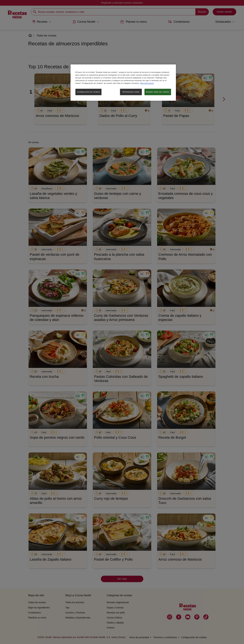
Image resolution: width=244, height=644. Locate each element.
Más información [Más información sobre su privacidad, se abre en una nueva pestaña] (147, 83)
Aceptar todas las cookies (158, 92)
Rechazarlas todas (131, 92)
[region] (123, 83)
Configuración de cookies (88, 92)
